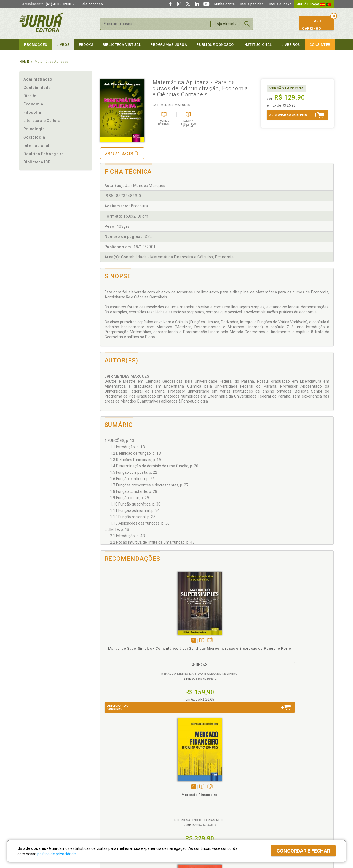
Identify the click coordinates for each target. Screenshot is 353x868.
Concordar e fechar (303, 851)
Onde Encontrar (32, 805)
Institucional (258, 45)
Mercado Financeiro (188, 648)
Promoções (36, 45)
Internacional (36, 145)
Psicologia (34, 129)
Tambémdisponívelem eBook (123, 641)
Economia (33, 104)
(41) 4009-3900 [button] (49, 4)
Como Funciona (111, 816)
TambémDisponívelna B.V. (131, 641)
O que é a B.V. (109, 811)
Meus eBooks (281, 4)
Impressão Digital (34, 788)
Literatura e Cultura (42, 121)
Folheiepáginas (140, 641)
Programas (188, 776)
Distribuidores (267, 794)
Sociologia (34, 137)
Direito (30, 96)
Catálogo (263, 782)
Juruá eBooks (31, 800)
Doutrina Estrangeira (44, 154)
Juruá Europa (314, 4)
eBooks (86, 45)
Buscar (247, 24)
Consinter (320, 45)
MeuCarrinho (311, 25)
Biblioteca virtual (122, 45)
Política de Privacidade (117, 782)
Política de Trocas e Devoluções (125, 788)
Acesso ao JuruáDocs (195, 816)
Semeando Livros (191, 788)
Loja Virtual (226, 24)
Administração (38, 79)
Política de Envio (112, 794)
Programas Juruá (169, 45)
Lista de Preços (268, 788)
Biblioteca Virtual (117, 805)
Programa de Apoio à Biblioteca (202, 800)
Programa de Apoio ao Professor (203, 794)
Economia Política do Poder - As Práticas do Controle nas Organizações (246, 653)
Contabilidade (37, 88)
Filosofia (32, 112)
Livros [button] (63, 45)
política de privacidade (57, 854)
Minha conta (225, 4)
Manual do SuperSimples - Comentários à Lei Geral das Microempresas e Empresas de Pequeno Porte (129, 658)
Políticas (108, 776)
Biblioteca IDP (37, 162)
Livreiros (291, 45)
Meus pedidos (252, 4)
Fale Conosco (31, 811)
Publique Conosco (215, 45)
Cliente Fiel (186, 782)
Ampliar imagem (122, 153)
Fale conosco (92, 4)
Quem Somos (30, 782)
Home (24, 62)
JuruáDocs (188, 811)
